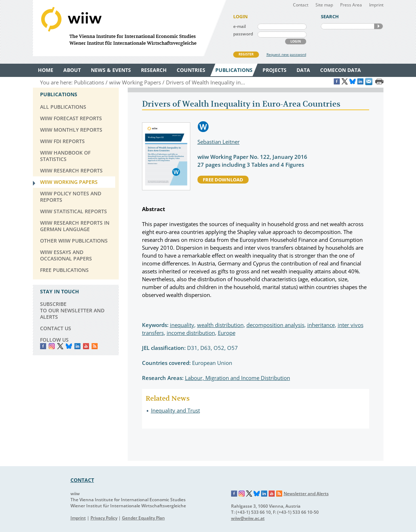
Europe (227, 333)
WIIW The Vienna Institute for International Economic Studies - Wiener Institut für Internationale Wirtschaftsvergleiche (129, 28)
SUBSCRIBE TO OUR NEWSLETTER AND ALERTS (72, 310)
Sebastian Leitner (219, 142)
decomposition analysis (275, 325)
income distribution (191, 333)
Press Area (351, 5)
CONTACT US (56, 328)
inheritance (321, 325)
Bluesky (69, 346)
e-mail (239, 26)
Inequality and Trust (175, 410)
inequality (182, 325)
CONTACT (82, 480)
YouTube (86, 346)
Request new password (286, 54)
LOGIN (296, 41)
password (243, 34)
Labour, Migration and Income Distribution (238, 378)
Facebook (43, 346)
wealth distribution (220, 325)
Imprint (376, 5)
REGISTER (246, 54)
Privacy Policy (104, 518)
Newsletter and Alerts (306, 494)
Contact (301, 5)
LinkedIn (77, 346)
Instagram (242, 494)
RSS (95, 346)
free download (223, 180)
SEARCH (378, 26)
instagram (52, 346)
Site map (324, 5)
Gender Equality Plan (143, 518)
